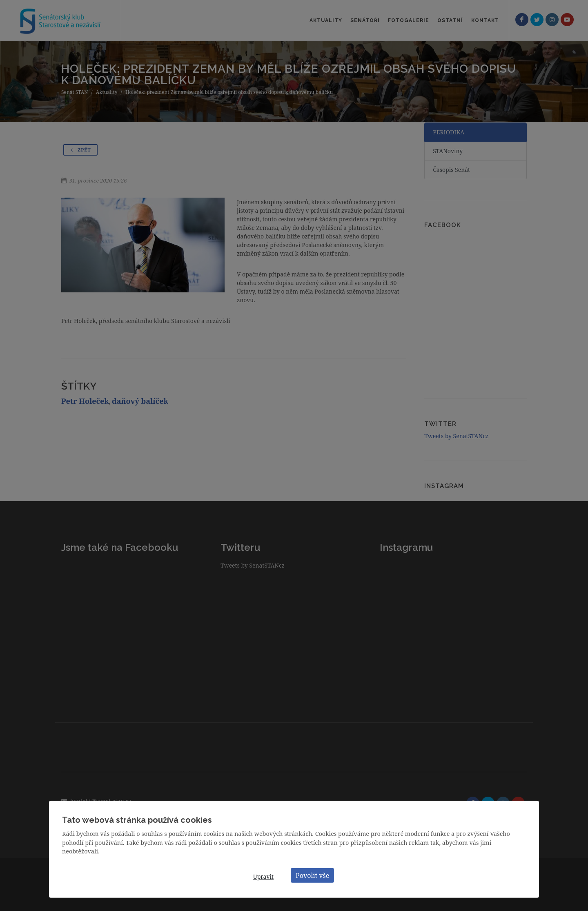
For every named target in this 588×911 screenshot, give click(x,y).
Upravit (263, 876)
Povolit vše (312, 875)
